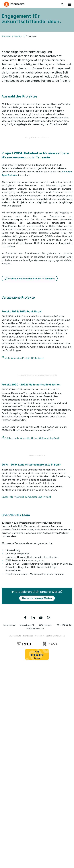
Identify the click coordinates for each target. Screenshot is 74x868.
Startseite (6, 36)
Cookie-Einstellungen (55, 636)
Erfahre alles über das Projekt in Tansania (31, 279)
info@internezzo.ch (35, 628)
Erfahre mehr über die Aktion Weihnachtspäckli (32, 438)
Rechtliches (28, 636)
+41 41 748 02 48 (63, 625)
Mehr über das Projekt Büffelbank (24, 358)
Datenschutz (15, 636)
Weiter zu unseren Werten (37, 598)
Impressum (39, 636)
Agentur (18, 36)
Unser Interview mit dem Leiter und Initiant (26, 497)
